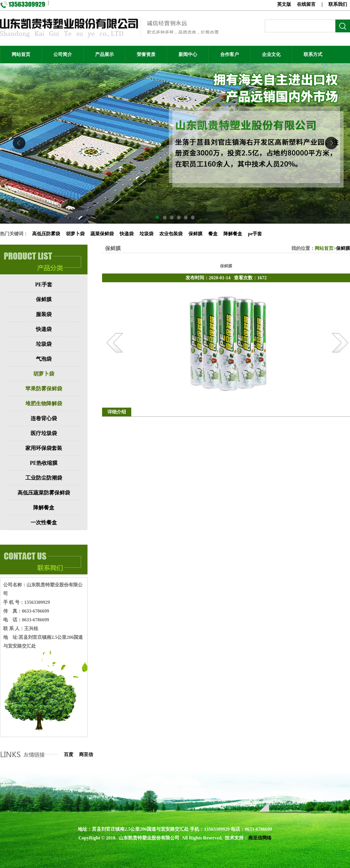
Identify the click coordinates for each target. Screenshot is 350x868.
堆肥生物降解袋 (44, 404)
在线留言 (306, 4)
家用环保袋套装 (44, 448)
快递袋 (127, 234)
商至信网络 (260, 838)
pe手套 (255, 234)
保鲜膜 (195, 234)
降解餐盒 (233, 234)
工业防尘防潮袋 (44, 478)
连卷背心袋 (44, 418)
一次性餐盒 (44, 522)
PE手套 (44, 285)
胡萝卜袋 (75, 234)
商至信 (86, 754)
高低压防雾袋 (46, 234)
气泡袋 (44, 359)
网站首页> (325, 248)
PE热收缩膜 (44, 463)
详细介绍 (117, 412)
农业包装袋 (171, 234)
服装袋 (44, 314)
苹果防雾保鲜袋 (44, 389)
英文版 (284, 4)
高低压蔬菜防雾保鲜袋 (44, 493)
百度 (69, 754)
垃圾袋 (146, 234)
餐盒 (213, 234)
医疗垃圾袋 (44, 433)
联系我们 (338, 4)
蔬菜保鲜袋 (102, 234)
